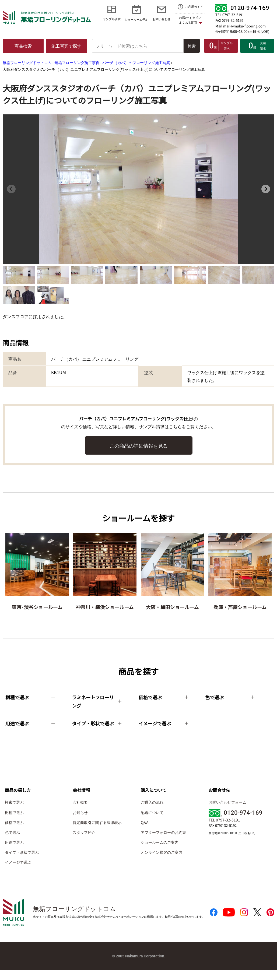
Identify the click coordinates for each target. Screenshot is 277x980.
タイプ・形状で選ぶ (22, 862)
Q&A (145, 832)
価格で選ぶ (14, 832)
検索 (192, 46)
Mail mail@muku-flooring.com (241, 26)
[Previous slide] (11, 189)
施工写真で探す (66, 46)
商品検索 (23, 46)
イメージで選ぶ (18, 872)
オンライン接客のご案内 (162, 862)
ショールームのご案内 (160, 852)
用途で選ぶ (14, 852)
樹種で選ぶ (14, 822)
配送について (152, 822)
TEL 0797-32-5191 (230, 15)
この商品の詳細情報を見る (139, 445)
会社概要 (80, 812)
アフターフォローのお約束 (163, 842)
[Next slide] (266, 189)
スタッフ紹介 (84, 842)
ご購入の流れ (152, 812)
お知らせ (80, 822)
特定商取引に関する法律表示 (97, 832)
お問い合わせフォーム (227, 812)
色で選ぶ (12, 842)
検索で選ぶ (14, 812)
